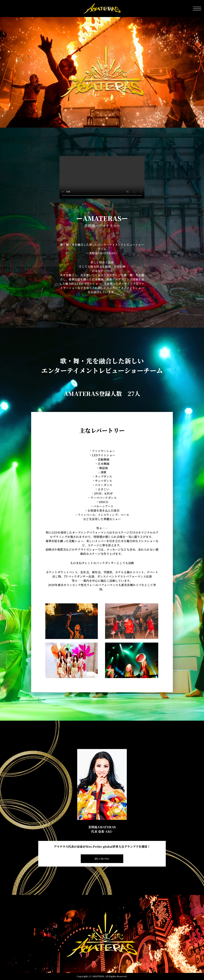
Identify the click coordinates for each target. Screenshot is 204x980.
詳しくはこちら (102, 859)
